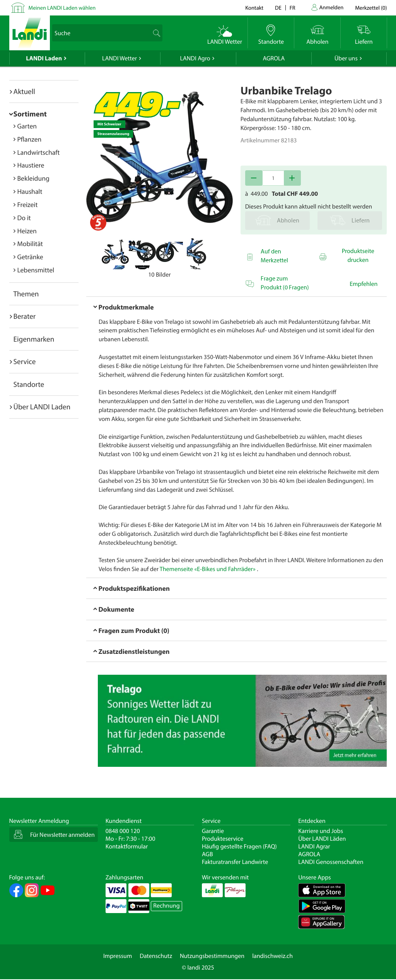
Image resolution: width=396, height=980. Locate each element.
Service (25, 361)
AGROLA (274, 58)
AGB (207, 854)
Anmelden (332, 7)
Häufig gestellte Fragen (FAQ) (239, 847)
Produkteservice (223, 839)
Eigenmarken (34, 339)
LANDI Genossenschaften (331, 862)
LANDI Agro (195, 58)
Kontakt (254, 8)
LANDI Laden (44, 58)
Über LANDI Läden (322, 839)
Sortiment (30, 114)
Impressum (118, 956)
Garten (27, 126)
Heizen (27, 231)
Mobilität (30, 244)
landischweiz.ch (272, 956)
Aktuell (24, 91)
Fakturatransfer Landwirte (235, 862)
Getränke (30, 257)
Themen (26, 294)
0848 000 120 (123, 831)
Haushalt (30, 191)
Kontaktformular (127, 847)
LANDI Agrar (314, 847)
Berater (25, 316)
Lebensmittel (36, 270)
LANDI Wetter (119, 58)
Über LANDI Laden (42, 407)
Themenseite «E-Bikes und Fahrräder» (208, 569)
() (371, 8)
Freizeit (28, 204)
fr (293, 8)
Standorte (29, 384)
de (278, 8)
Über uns (346, 58)
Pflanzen (30, 139)
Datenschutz (156, 956)
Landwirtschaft (39, 152)
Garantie (213, 831)
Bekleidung (33, 178)
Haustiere (31, 165)
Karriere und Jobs (321, 831)
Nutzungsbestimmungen (212, 956)
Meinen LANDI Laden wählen (62, 8)
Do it (24, 218)
